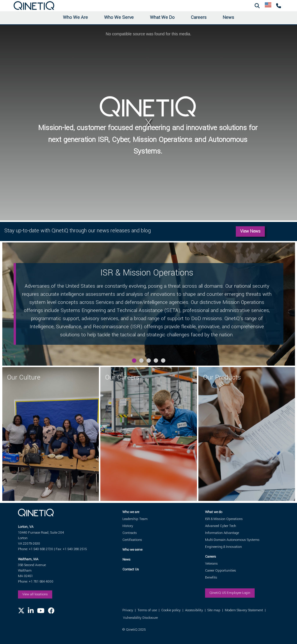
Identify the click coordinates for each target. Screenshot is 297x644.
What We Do (162, 17)
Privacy (128, 610)
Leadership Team (135, 519)
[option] (149, 304)
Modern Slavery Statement (244, 610)
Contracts (130, 533)
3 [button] (149, 361)
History (128, 526)
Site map (214, 610)
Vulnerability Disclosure (140, 618)
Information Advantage (222, 533)
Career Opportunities (221, 571)
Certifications (132, 540)
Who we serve (132, 550)
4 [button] (156, 361)
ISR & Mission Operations (224, 519)
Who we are (131, 512)
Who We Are (75, 17)
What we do (214, 512)
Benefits (211, 578)
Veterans (211, 564)
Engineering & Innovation (223, 547)
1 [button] (134, 361)
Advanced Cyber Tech (221, 526)
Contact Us (131, 569)
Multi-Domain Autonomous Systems (232, 540)
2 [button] (141, 361)
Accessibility (194, 610)
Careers (199, 17)
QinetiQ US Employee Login (230, 593)
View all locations (35, 594)
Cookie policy (171, 610)
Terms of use (147, 610)
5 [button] (163, 361)
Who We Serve (119, 17)
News (228, 17)
